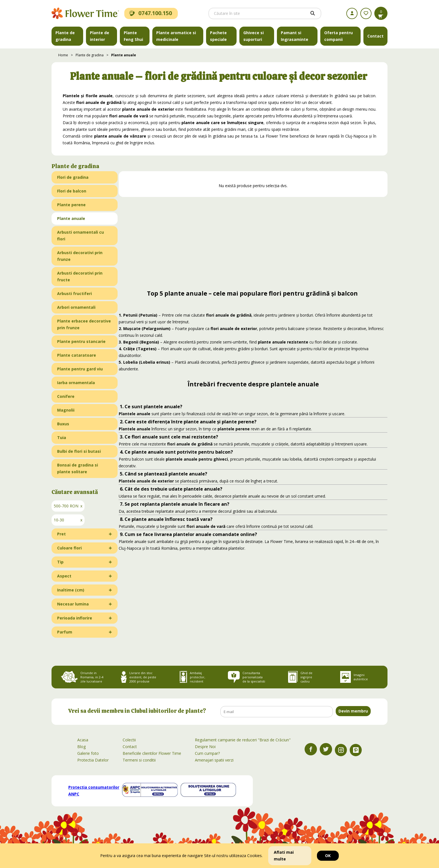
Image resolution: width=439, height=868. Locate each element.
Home (63, 55)
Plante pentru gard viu (80, 369)
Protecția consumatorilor (94, 791)
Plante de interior (100, 36)
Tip (60, 562)
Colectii (129, 740)
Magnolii (66, 410)
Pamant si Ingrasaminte (295, 36)
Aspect (64, 576)
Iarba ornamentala (76, 383)
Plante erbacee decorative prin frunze (84, 324)
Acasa (83, 740)
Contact (375, 36)
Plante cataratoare (77, 355)
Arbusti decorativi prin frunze (80, 256)
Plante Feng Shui (133, 36)
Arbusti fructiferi (74, 293)
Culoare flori (69, 548)
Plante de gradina (65, 36)
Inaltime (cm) (71, 590)
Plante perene (71, 205)
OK (328, 856)
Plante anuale (124, 55)
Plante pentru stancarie (81, 341)
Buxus (63, 424)
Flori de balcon (72, 191)
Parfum (65, 632)
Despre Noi (205, 747)
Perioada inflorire (75, 618)
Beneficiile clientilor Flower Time (152, 753)
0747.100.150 (151, 13)
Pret (61, 534)
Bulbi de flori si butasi (79, 451)
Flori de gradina (73, 177)
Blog (81, 747)
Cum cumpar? (207, 753)
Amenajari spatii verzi (214, 760)
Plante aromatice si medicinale (176, 36)
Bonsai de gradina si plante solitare (78, 468)
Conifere (66, 396)
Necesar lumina (73, 604)
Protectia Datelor (93, 760)
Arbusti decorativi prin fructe (80, 276)
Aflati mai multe (284, 856)
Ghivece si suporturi (254, 36)
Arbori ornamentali (76, 307)
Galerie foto (88, 753)
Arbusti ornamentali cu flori (80, 235)
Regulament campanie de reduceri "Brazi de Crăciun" (243, 740)
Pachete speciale (218, 36)
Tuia (62, 438)
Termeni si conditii (139, 760)
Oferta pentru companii (338, 36)
